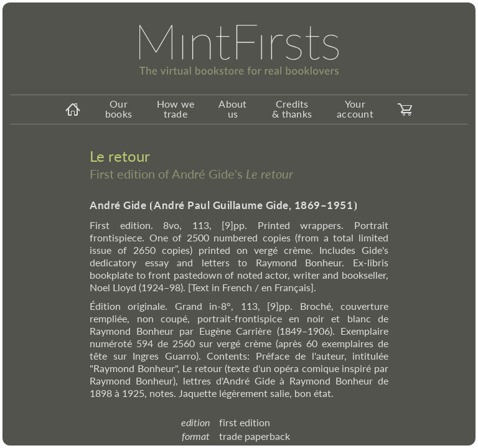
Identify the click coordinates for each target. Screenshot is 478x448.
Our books (119, 109)
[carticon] (405, 110)
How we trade (176, 109)
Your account (355, 109)
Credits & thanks (292, 109)
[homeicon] (73, 110)
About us (232, 109)
